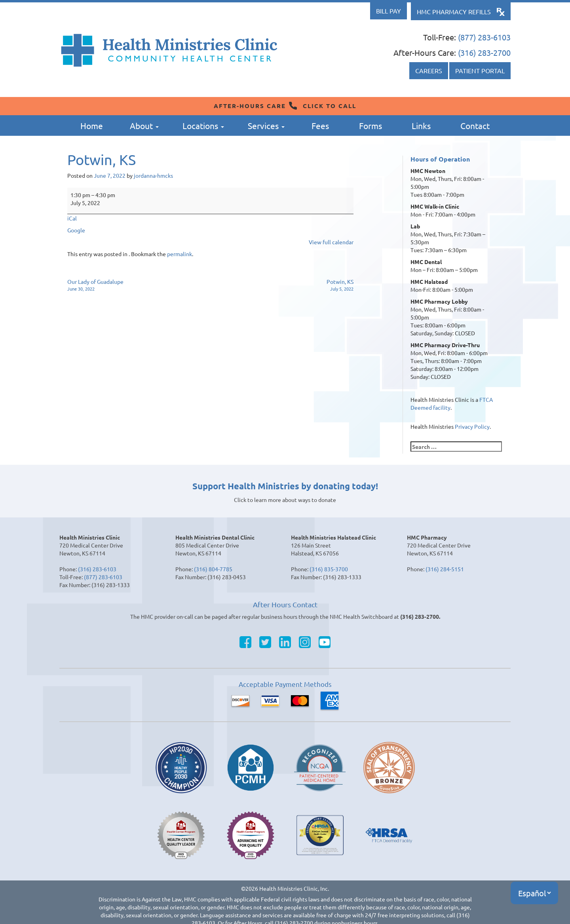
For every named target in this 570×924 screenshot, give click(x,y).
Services (266, 125)
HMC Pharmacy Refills (454, 11)
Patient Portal (480, 70)
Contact (475, 125)
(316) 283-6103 (97, 569)
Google (76, 230)
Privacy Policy (472, 426)
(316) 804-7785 (213, 569)
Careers (429, 70)
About (144, 125)
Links (421, 125)
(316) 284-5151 (445, 569)
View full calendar (331, 242)
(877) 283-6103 (484, 37)
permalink (180, 254)
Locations (203, 125)
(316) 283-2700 (484, 52)
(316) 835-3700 (329, 569)
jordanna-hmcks (153, 175)
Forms (370, 125)
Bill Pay (389, 11)
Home (92, 125)
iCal (72, 218)
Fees (320, 125)
